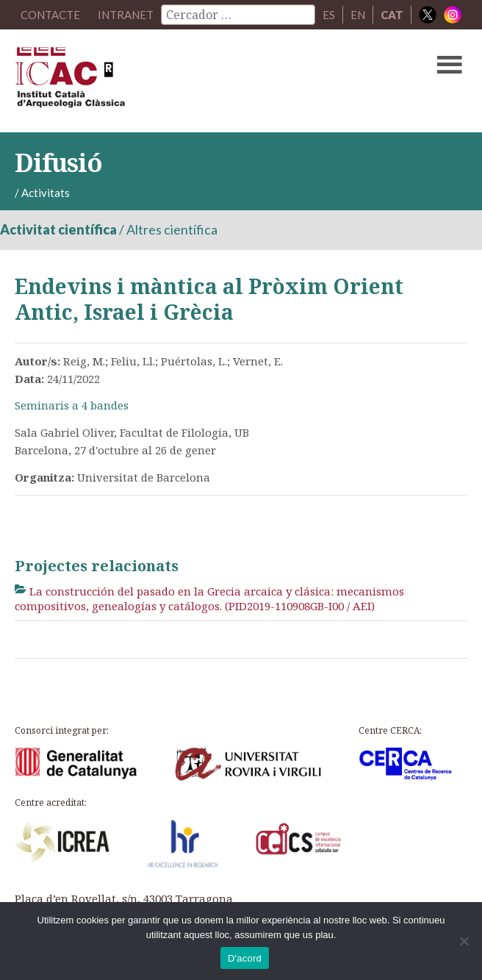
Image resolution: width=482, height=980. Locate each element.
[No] (464, 941)
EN (358, 15)
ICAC (193, 81)
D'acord (245, 958)
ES (329, 15)
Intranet (126, 15)
